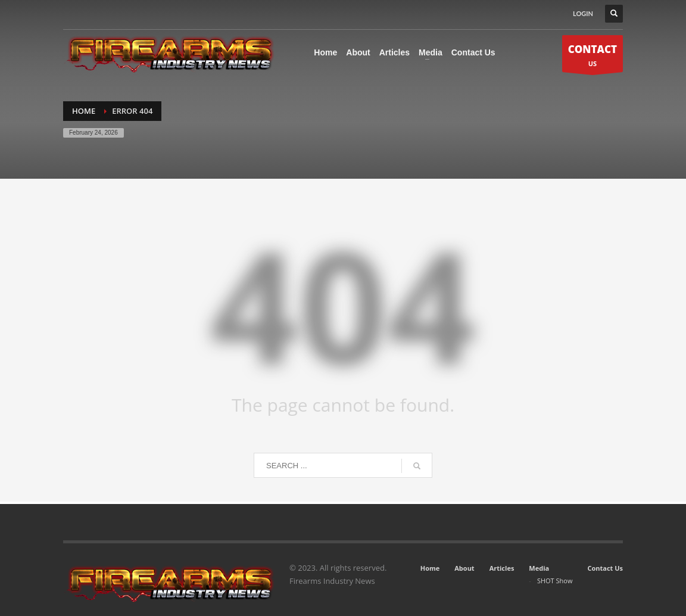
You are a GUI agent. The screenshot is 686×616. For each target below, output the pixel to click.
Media (539, 568)
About (464, 568)
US (593, 57)
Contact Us (605, 568)
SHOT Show (555, 581)
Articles (502, 568)
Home (430, 568)
